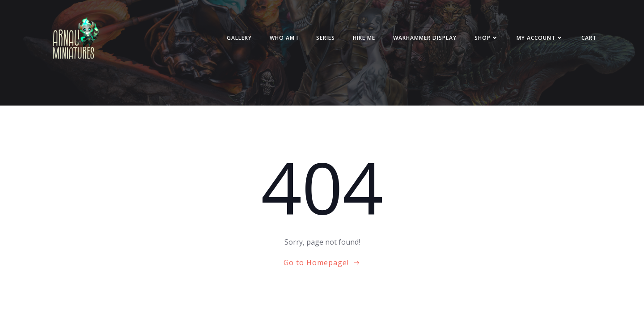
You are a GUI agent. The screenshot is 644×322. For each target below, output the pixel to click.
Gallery (239, 38)
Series (326, 38)
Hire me (364, 38)
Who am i (284, 38)
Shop (487, 38)
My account (540, 38)
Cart (589, 38)
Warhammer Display (425, 38)
